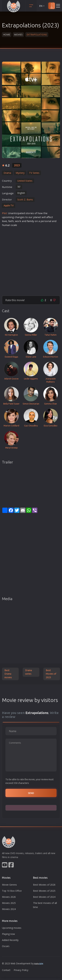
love (4, 221)
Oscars (6, 946)
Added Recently (10, 940)
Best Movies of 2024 (44, 897)
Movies (18, 35)
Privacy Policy (21, 970)
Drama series (29, 672)
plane (37, 217)
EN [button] (42, 6)
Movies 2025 (9, 903)
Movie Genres (9, 885)
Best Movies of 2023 (51, 674)
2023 (17, 165)
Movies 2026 (9, 897)
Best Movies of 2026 (44, 885)
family (31, 221)
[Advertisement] (31, 260)
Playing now (8, 934)
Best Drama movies (8, 674)
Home (7, 35)
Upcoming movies (12, 928)
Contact (6, 970)
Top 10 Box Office (12, 891)
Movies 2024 (9, 909)
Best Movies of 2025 (44, 891)
